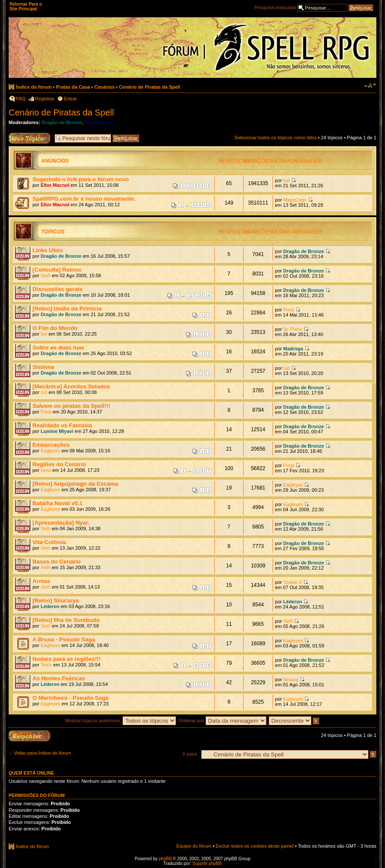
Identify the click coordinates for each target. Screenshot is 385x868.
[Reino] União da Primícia (67, 309)
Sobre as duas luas (58, 348)
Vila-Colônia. (50, 542)
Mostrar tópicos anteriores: (120, 721)
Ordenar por (223, 721)
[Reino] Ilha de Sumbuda (66, 620)
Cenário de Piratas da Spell (150, 87)
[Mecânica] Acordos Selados (71, 386)
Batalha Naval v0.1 (58, 503)
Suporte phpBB (207, 863)
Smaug (291, 679)
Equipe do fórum (194, 846)
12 (190, 295)
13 (199, 295)
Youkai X (293, 582)
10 (208, 205)
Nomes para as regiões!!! (67, 659)
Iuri (287, 180)
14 (208, 295)
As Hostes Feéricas (59, 678)
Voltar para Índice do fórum (42, 753)
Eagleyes (50, 451)
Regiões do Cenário (59, 464)
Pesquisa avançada (275, 7)
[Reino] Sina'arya (56, 601)
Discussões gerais (58, 289)
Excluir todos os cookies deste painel (254, 846)
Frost (289, 310)
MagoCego (295, 200)
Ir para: (190, 754)
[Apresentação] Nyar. (61, 523)
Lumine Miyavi (57, 431)
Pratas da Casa (73, 87)
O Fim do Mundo (55, 328)
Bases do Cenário (56, 562)
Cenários (104, 87)
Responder (20, 733)
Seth (46, 275)
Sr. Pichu (293, 329)
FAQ (21, 99)
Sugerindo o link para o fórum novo (81, 179)
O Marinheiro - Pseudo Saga (71, 698)
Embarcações (51, 445)
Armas (41, 581)
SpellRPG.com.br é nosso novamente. (84, 199)
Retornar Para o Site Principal (26, 6)
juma (46, 470)
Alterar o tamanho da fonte (370, 86)
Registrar (45, 99)
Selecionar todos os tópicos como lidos (276, 138)
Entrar (71, 99)
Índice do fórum (34, 87)
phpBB (165, 859)
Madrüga (293, 349)
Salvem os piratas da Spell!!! (71, 406)
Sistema (43, 367)
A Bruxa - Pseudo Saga (64, 639)
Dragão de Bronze (62, 122)
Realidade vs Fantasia (62, 425)
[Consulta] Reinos (57, 270)
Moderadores (99, 122)
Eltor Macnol (55, 185)
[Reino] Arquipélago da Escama (75, 484)
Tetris (46, 665)
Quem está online (31, 773)
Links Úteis (48, 250)
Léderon (50, 606)
